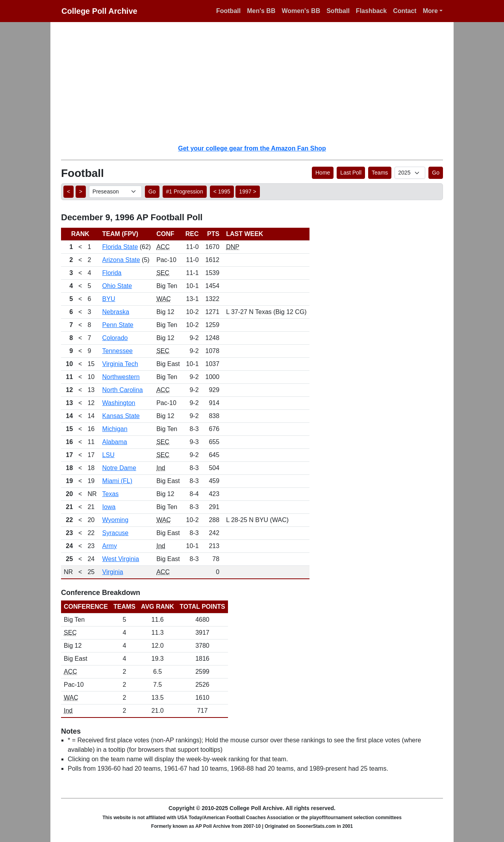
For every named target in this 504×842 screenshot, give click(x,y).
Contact (405, 11)
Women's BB (301, 11)
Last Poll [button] (351, 173)
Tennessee (118, 351)
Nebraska (116, 312)
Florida (112, 273)
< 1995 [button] (222, 191)
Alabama (115, 442)
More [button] (430, 11)
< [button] (69, 191)
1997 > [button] (247, 191)
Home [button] (323, 173)
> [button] (81, 191)
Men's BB (261, 11)
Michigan (115, 429)
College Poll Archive (99, 11)
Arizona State (121, 260)
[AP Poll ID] (410, 173)
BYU (109, 299)
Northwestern (121, 377)
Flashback (371, 11)
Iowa (109, 507)
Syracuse (116, 533)
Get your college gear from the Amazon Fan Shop (252, 148)
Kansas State (121, 416)
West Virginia (121, 559)
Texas (111, 494)
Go (436, 173)
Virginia (113, 572)
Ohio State (117, 286)
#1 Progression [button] (185, 191)
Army (110, 546)
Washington (119, 403)
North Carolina (123, 390)
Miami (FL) (117, 481)
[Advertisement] (257, 83)
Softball (338, 11)
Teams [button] (380, 173)
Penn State (118, 325)
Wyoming (116, 520)
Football (228, 11)
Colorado (115, 338)
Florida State (120, 247)
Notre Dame (119, 468)
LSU (108, 455)
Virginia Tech (120, 364)
